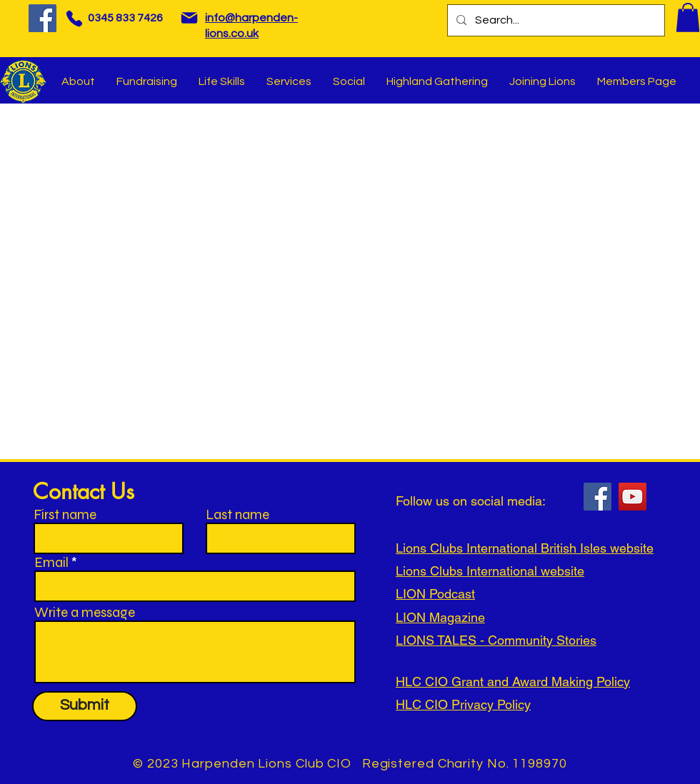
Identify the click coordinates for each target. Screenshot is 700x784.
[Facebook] (42, 18)
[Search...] (555, 20)
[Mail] (189, 18)
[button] (688, 17)
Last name (237, 514)
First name (65, 514)
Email (51, 562)
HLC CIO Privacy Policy (463, 704)
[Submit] (85, 706)
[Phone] (74, 18)
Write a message (85, 612)
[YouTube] (632, 497)
